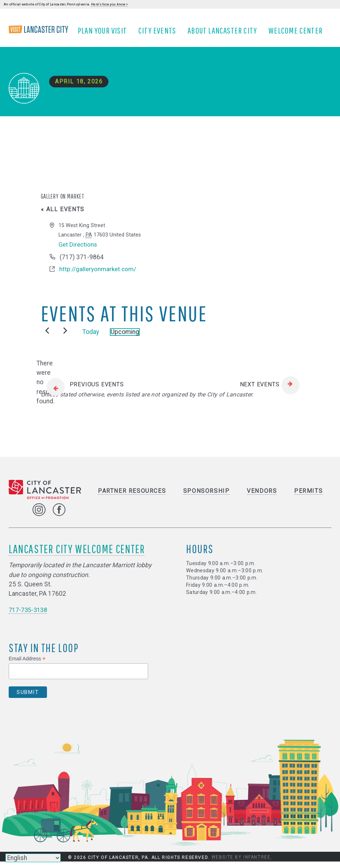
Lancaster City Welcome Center (77, 555)
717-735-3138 (30, 616)
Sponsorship (206, 497)
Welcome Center (298, 34)
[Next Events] (65, 337)
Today (91, 338)
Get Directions (79, 251)
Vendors (262, 497)
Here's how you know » (109, 4)
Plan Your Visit (105, 34)
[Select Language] (33, 858)
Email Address (27, 665)
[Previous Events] (47, 337)
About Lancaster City (225, 34)
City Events (160, 34)
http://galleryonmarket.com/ (99, 275)
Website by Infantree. (242, 864)
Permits (308, 497)
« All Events (63, 215)
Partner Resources (132, 497)
